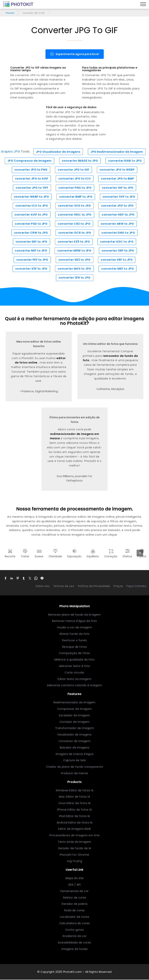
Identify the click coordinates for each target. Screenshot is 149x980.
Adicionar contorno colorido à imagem (74, 686)
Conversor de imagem (75, 741)
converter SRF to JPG (117, 260)
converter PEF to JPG (32, 260)
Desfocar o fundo (74, 641)
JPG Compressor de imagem (29, 161)
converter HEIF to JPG (118, 215)
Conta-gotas (75, 930)
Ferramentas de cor (75, 891)
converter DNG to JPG (118, 233)
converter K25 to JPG (74, 242)
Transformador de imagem (75, 728)
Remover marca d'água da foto (75, 621)
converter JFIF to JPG (117, 206)
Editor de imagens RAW (75, 829)
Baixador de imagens (75, 748)
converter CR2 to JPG (74, 224)
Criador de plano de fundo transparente (74, 767)
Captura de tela (74, 761)
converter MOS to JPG (74, 269)
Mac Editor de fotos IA (74, 797)
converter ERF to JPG (31, 242)
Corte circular (74, 673)
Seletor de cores (75, 898)
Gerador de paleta (74, 904)
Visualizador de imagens (74, 735)
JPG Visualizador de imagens (58, 152)
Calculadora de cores (75, 924)
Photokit (10, 13)
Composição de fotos (74, 653)
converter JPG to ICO (75, 179)
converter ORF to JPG (118, 251)
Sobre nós (43, 586)
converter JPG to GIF (73, 170)
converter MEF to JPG (118, 269)
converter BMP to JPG (76, 197)
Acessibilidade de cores (74, 943)
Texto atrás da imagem (74, 842)
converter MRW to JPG (74, 251)
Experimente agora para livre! (75, 54)
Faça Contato (136, 586)
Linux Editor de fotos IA (75, 803)
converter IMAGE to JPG (80, 161)
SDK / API (75, 885)
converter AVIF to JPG (31, 215)
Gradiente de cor (74, 936)
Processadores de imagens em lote (75, 836)
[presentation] (140, 553)
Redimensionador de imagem (74, 703)
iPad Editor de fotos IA (74, 816)
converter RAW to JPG (125, 161)
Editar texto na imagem (74, 679)
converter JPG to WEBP (117, 170)
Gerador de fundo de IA (75, 849)
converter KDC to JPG (117, 242)
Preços (118, 586)
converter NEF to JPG (31, 251)
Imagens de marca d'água (75, 754)
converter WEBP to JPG (31, 197)
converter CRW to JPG (31, 233)
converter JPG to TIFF (32, 188)
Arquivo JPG (10, 152)
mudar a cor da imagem (75, 628)
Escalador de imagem (74, 716)
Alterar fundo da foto (74, 634)
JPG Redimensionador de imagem (117, 152)
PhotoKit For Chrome (74, 855)
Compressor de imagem (75, 709)
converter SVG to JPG (74, 206)
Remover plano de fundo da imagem (75, 615)
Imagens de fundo (74, 949)
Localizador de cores (74, 917)
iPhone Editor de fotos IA (75, 810)
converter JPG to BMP (117, 179)
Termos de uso (64, 586)
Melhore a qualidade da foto (75, 660)
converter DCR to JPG (75, 233)
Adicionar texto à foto (75, 666)
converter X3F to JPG (31, 269)
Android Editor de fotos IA (75, 823)
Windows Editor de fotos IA (74, 791)
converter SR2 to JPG (74, 260)
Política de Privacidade (94, 586)
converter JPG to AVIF (32, 179)
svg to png (74, 861)
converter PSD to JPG (31, 224)
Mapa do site (75, 879)
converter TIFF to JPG (119, 197)
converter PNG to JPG (75, 188)
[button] (6, 579)
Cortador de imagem (75, 722)
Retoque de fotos (75, 647)
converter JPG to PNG (31, 170)
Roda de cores (74, 911)
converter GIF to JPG (118, 188)
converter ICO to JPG (32, 206)
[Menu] (143, 4)
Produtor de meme (75, 774)
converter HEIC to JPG (75, 215)
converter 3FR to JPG (75, 278)
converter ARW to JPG (117, 224)
